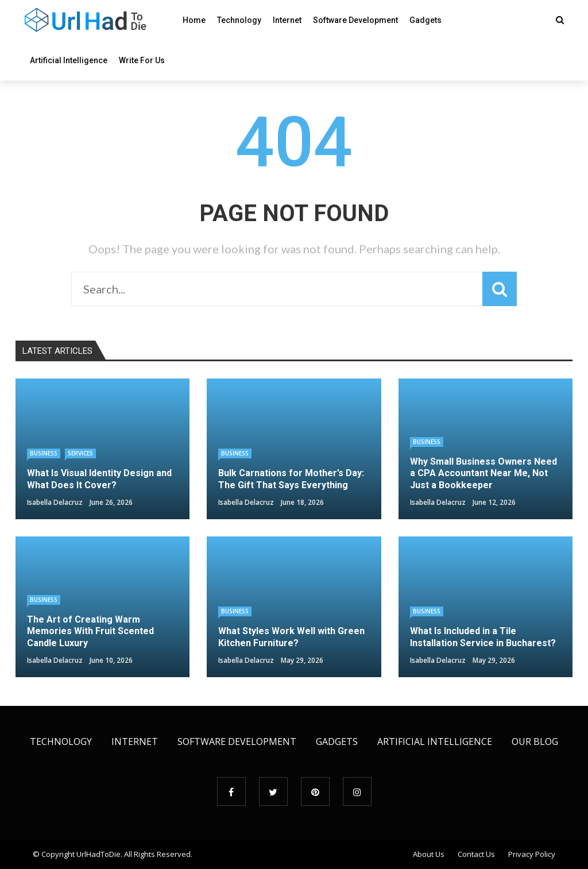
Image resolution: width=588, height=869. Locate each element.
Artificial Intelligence (69, 60)
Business (44, 453)
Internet (287, 20)
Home (194, 20)
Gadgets (425, 20)
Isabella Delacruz (55, 502)
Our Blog (535, 741)
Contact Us (476, 854)
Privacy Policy (532, 854)
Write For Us (142, 60)
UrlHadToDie (98, 854)
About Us (429, 854)
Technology (239, 20)
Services (80, 453)
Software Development (355, 20)
